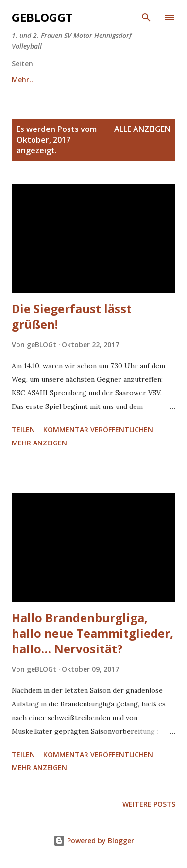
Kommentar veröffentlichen (98, 430)
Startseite (29, 80)
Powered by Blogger (94, 840)
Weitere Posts (149, 804)
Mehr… (127, 80)
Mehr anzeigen (39, 443)
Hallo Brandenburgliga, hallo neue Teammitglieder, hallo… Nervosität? (93, 633)
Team (81, 80)
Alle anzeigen (142, 129)
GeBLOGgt (42, 17)
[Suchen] (146, 18)
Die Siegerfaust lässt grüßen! (72, 316)
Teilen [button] (23, 430)
